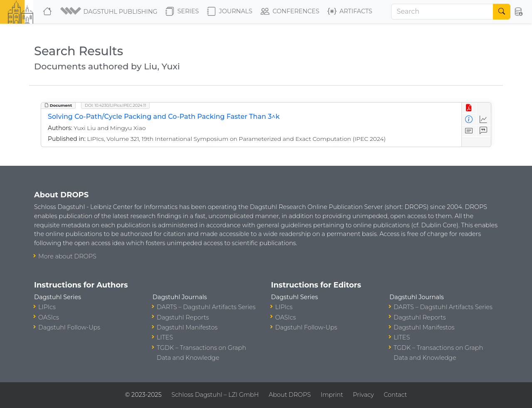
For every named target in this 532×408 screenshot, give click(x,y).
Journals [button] (230, 12)
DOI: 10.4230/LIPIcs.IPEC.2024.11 (115, 105)
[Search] (442, 12)
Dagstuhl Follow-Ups (69, 327)
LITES (165, 337)
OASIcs (49, 317)
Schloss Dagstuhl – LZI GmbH (215, 395)
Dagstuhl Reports (183, 317)
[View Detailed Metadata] (469, 119)
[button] (110, 12)
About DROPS (289, 395)
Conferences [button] (290, 12)
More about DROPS (67, 256)
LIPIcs (47, 307)
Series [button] (182, 12)
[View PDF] (469, 108)
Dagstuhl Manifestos (187, 327)
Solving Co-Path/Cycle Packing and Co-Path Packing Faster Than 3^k (164, 117)
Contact (395, 395)
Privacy (363, 395)
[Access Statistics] (484, 119)
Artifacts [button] (350, 12)
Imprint (332, 395)
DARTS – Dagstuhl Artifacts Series (206, 307)
